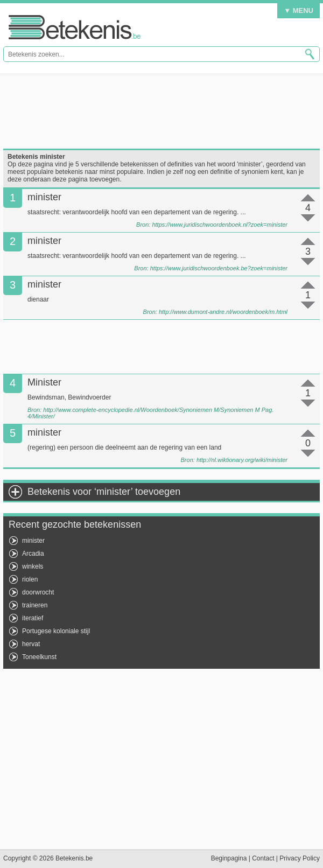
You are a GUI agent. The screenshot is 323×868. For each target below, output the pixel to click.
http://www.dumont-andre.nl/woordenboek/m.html (223, 312)
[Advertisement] (161, 111)
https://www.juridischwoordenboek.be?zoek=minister (219, 268)
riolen (30, 579)
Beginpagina (229, 858)
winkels (33, 566)
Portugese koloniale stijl (56, 631)
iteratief (33, 618)
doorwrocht (38, 592)
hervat (31, 644)
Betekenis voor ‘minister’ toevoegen (104, 492)
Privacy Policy (300, 858)
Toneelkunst (39, 657)
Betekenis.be (75, 27)
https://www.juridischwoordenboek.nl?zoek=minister (220, 225)
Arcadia (33, 554)
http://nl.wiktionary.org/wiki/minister (242, 460)
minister (33, 541)
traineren (35, 605)
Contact (263, 858)
